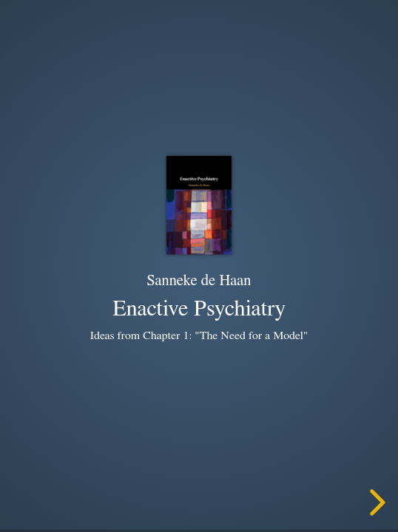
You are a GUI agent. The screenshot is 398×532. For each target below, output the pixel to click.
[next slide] (375, 502)
